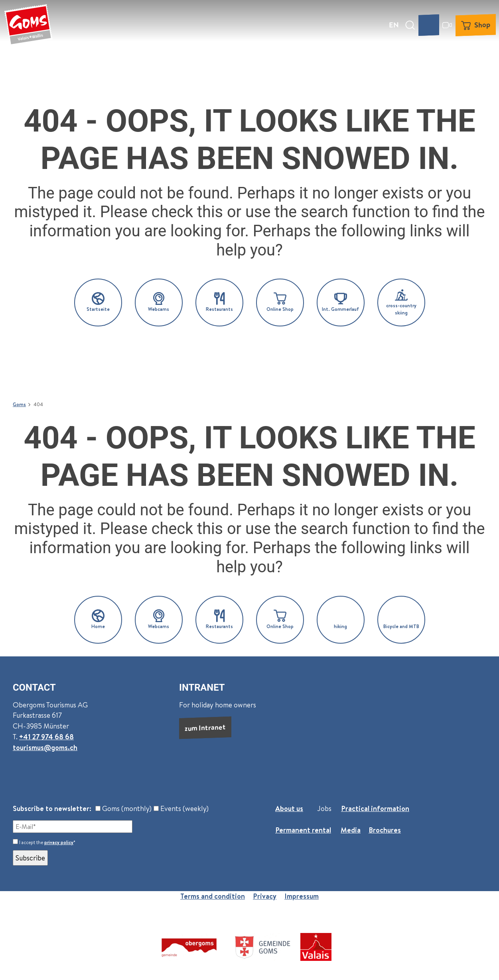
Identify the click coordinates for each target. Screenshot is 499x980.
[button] (98, 302)
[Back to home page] (28, 25)
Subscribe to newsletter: (52, 808)
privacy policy (59, 842)
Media (351, 830)
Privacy (265, 896)
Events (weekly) (181, 808)
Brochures (385, 830)
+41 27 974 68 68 (46, 737)
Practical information (375, 808)
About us (289, 808)
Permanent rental (303, 830)
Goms (19, 404)
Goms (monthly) (123, 808)
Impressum (302, 896)
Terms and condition (213, 896)
